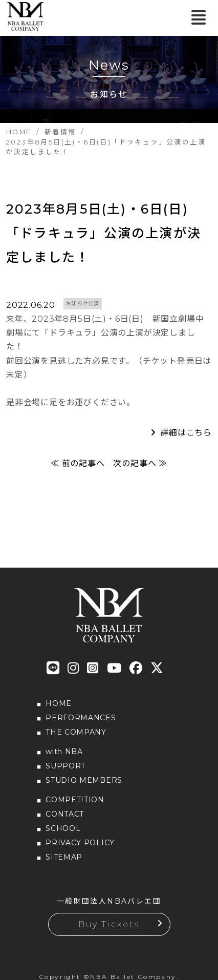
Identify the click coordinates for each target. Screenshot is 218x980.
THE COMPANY (76, 732)
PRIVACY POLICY (80, 843)
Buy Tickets (109, 924)
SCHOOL (63, 828)
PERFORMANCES (81, 718)
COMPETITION (75, 800)
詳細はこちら (186, 433)
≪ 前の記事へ (78, 463)
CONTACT (65, 814)
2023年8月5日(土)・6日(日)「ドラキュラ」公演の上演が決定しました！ (104, 233)
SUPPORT (66, 766)
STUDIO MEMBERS (84, 780)
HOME (59, 703)
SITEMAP (64, 857)
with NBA (64, 752)
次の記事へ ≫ (140, 463)
